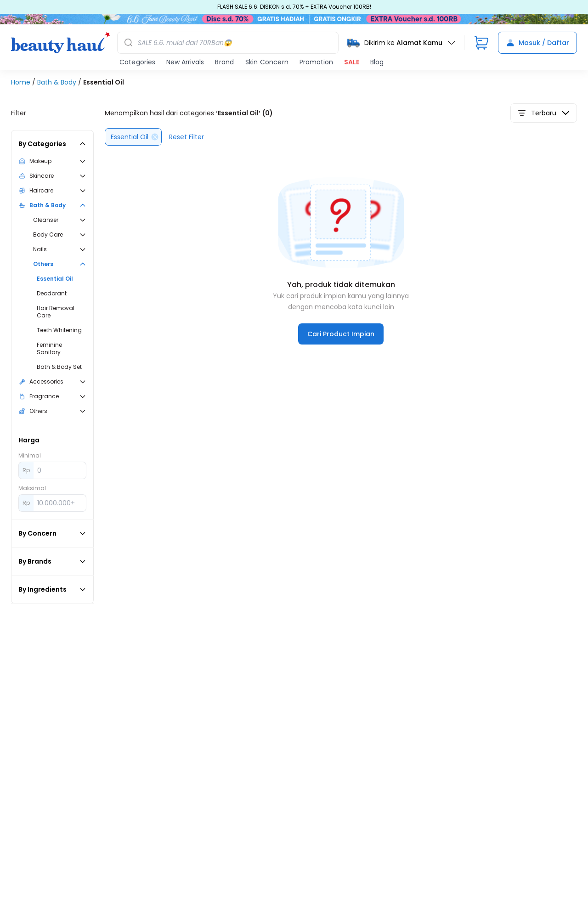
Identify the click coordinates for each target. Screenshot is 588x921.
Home (22, 85)
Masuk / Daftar (537, 46)
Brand (224, 65)
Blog (377, 65)
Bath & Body (58, 85)
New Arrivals (185, 65)
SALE (352, 65)
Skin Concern (267, 65)
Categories (137, 65)
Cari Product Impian (341, 337)
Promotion (316, 65)
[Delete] (155, 140)
